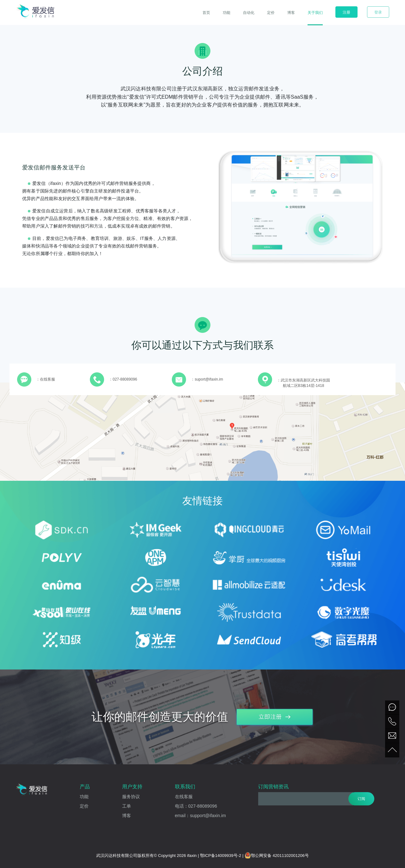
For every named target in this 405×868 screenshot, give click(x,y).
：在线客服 (46, 379)
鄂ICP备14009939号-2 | (222, 856)
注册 (346, 12)
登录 (378, 12)
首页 (206, 13)
